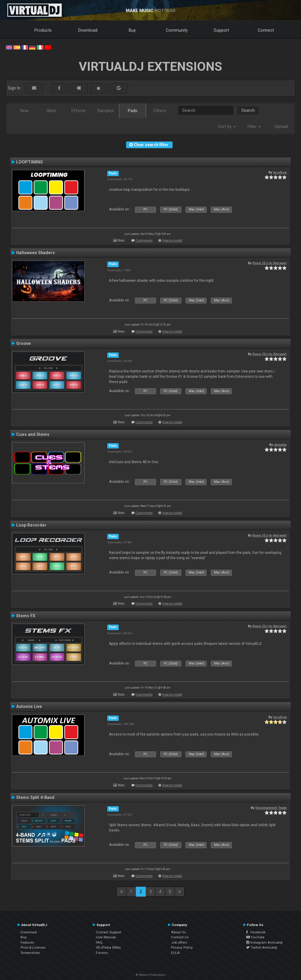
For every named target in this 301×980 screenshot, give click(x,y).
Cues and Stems (33, 434)
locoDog (280, 172)
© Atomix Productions (151, 975)
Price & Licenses (33, 947)
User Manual (106, 937)
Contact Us (180, 937)
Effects (78, 111)
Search (248, 110)
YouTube (255, 937)
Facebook (256, 932)
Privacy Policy (182, 947)
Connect (266, 30)
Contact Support (109, 932)
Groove (24, 343)
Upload (281, 126)
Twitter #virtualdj (262, 947)
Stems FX (26, 616)
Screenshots (30, 953)
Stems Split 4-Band (35, 797)
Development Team (271, 808)
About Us (178, 932)
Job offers (179, 942)
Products (43, 30)
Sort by (227, 126)
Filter (254, 126)
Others (160, 111)
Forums (102, 953)
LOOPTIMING (30, 162)
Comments (144, 241)
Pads (133, 111)
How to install (172, 241)
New (24, 111)
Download (88, 30)
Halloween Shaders (36, 253)
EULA (175, 953)
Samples (106, 111)
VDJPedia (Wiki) (108, 947)
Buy (132, 30)
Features (27, 942)
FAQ (99, 942)
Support (221, 30)
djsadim (280, 445)
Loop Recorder (31, 525)
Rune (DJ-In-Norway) (270, 263)
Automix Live (29, 706)
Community (177, 30)
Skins (51, 111)
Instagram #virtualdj (264, 942)
